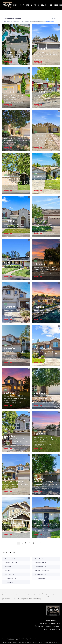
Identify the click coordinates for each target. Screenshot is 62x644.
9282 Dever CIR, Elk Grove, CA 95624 (45, 182)
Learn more (50, 22)
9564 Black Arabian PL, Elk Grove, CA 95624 (17, 55)
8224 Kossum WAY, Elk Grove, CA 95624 (16, 312)
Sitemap (56, 642)
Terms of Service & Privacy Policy (12, 642)
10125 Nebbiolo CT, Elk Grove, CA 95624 (15, 140)
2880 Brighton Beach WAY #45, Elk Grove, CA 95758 (19, 526)
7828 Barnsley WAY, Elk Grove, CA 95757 (46, 484)
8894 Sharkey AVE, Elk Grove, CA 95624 (45, 440)
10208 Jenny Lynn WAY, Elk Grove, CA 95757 (17, 354)
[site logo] (53, 613)
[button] (7, 5)
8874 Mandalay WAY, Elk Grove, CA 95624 (46, 226)
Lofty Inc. (12, 639)
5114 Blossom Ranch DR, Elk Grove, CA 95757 (17, 226)
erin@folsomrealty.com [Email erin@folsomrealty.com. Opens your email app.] (53, 626)
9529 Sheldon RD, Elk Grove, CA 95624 (15, 268)
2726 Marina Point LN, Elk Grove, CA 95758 (46, 354)
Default (54, 19)
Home (16, 5)
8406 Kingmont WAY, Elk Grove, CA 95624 (16, 441)
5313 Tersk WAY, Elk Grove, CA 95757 (14, 97)
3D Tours (25, 5)
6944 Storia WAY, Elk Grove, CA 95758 (45, 140)
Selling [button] (44, 5)
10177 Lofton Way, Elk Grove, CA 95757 (45, 398)
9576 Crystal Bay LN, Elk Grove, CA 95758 (46, 312)
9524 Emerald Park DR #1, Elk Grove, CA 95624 (48, 526)
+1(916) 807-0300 (39, 626)
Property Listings (48, 642)
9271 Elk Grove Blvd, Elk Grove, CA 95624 (46, 97)
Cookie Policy (26, 642)
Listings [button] (35, 5)
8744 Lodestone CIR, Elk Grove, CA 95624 (46, 269)
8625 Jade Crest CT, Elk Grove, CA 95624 (46, 55)
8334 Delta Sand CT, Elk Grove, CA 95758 (16, 398)
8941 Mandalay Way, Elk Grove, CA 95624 (16, 183)
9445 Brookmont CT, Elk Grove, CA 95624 (16, 484)
